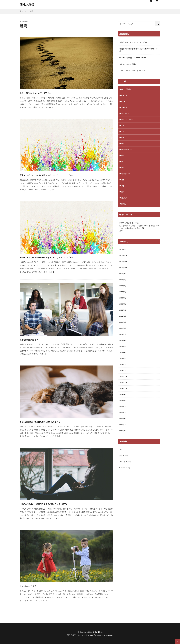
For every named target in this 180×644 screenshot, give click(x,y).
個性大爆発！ (29, 4)
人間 (123, 134)
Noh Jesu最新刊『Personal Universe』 (134, 58)
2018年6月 (124, 430)
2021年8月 (124, 309)
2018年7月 (124, 424)
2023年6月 (124, 257)
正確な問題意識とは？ (35, 339)
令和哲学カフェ (127, 153)
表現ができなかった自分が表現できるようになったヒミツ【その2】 (66, 175)
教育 (123, 173)
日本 (123, 186)
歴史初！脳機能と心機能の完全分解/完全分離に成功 (139, 50)
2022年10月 (124, 276)
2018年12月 (124, 392)
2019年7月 (124, 347)
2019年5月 (124, 360)
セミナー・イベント (129, 121)
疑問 (31, 11)
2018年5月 (124, 437)
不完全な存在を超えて (128, 230)
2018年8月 (124, 417)
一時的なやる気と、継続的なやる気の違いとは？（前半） (59, 504)
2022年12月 (124, 264)
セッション (126, 115)
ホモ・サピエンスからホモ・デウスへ (46, 93)
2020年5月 (124, 341)
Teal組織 (125, 109)
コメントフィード (126, 482)
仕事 (123, 141)
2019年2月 (124, 379)
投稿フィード (125, 475)
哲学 (123, 160)
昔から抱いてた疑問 (33, 586)
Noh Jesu (125, 96)
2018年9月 (124, 411)
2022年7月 (124, 289)
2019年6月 (124, 353)
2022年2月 (124, 302)
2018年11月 (124, 398)
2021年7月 (124, 315)
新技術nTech (126, 179)
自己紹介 (125, 205)
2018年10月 (124, 405)
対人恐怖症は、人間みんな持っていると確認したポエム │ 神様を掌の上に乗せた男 (139, 234)
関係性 (124, 211)
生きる (124, 192)
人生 (123, 128)
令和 (123, 147)
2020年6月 (124, 334)
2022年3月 (124, 296)
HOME (24, 11)
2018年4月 (124, 443)
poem (124, 102)
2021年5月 (124, 328)
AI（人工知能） (127, 89)
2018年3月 (124, 449)
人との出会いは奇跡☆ (128, 64)
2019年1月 (124, 385)
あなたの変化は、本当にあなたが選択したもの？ (53, 421)
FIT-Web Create (86, 635)
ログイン (123, 469)
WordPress (109, 635)
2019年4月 (124, 366)
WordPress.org (125, 488)
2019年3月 (124, 373)
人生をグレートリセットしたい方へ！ (134, 42)
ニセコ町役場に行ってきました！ (132, 70)
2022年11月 (124, 270)
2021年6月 (124, 321)
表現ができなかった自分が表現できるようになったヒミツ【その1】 (66, 257)
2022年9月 (124, 283)
